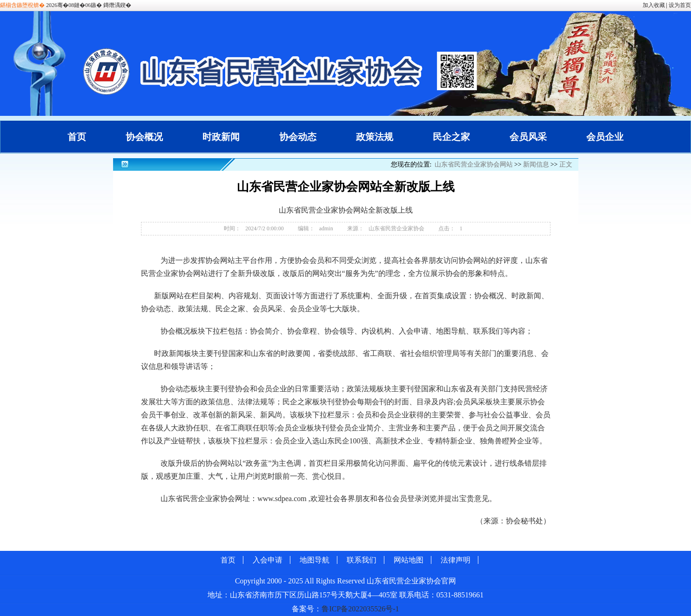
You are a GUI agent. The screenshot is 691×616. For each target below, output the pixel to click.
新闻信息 (536, 164)
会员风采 (528, 137)
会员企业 (605, 137)
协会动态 (298, 137)
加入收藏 (654, 5)
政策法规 (375, 137)
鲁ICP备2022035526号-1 (360, 609)
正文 (566, 164)
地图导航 (315, 560)
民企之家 (451, 137)
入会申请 (268, 560)
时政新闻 (221, 137)
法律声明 (456, 560)
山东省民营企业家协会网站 (474, 164)
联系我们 (362, 560)
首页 (77, 137)
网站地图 (409, 560)
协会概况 (144, 137)
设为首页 (680, 5)
